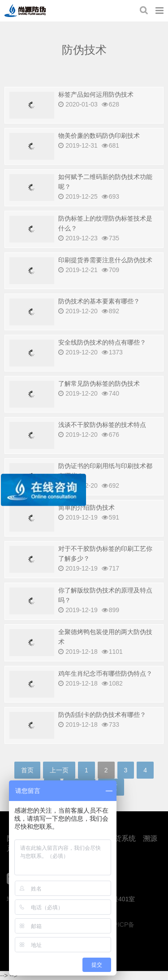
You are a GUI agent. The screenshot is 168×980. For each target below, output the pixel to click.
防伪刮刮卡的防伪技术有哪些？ (102, 715)
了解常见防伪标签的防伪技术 (99, 383)
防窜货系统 (118, 838)
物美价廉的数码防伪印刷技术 (99, 136)
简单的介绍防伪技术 (86, 507)
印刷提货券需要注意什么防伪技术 (105, 260)
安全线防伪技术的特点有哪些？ (102, 342)
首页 (27, 770)
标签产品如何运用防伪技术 (96, 94)
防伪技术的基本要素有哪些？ (99, 301)
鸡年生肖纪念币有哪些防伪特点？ (105, 673)
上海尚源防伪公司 (25, 11)
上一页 (59, 770)
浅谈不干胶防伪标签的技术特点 (102, 425)
